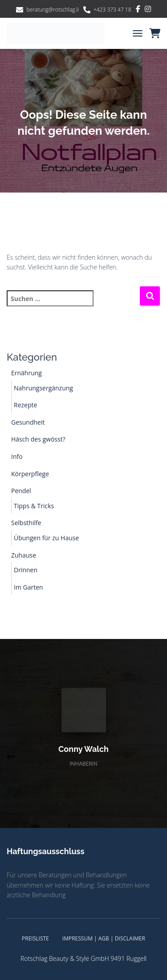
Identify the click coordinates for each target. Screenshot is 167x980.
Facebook (138, 10)
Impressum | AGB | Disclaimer (104, 938)
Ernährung (26, 373)
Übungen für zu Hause (46, 538)
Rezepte (25, 405)
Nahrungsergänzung (43, 388)
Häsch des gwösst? (38, 439)
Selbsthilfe (26, 523)
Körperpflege (30, 474)
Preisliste (35, 938)
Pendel (21, 491)
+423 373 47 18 (112, 10)
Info (17, 456)
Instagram (148, 10)
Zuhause (24, 555)
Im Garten (29, 587)
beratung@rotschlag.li (53, 10)
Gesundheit (28, 422)
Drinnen (26, 570)
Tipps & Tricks (34, 506)
